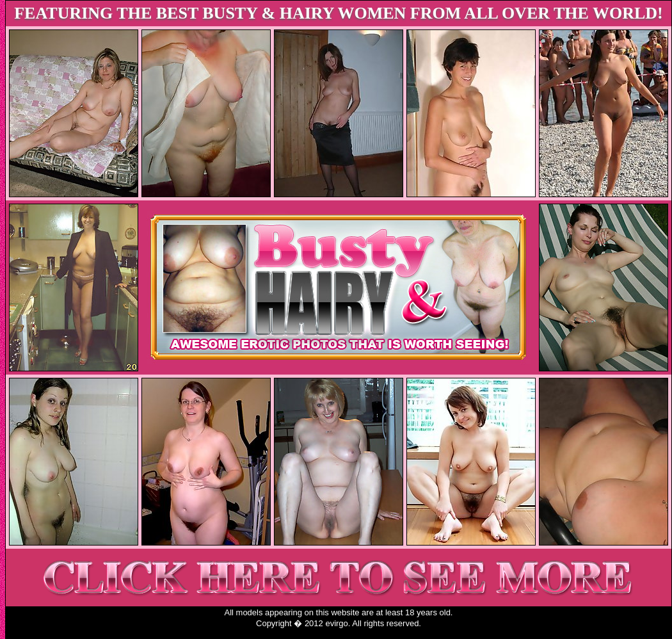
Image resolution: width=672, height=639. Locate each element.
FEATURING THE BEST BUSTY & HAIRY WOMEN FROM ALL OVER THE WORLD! (339, 13)
